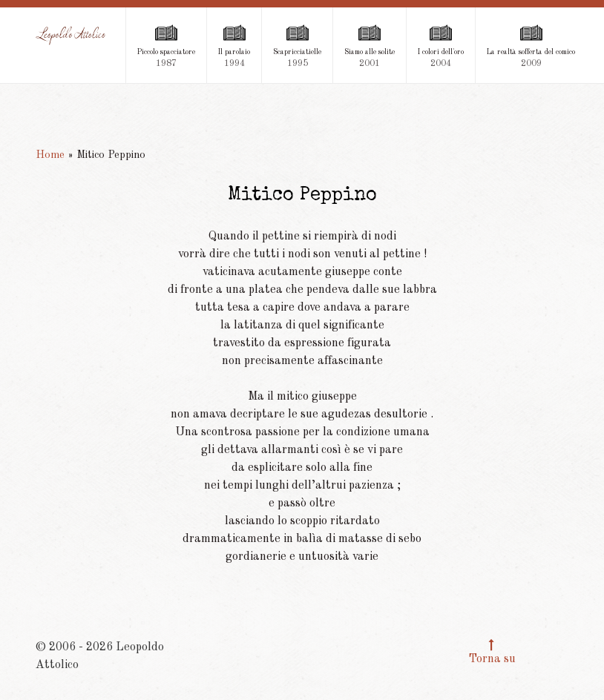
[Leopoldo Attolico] (71, 36)
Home (50, 155)
